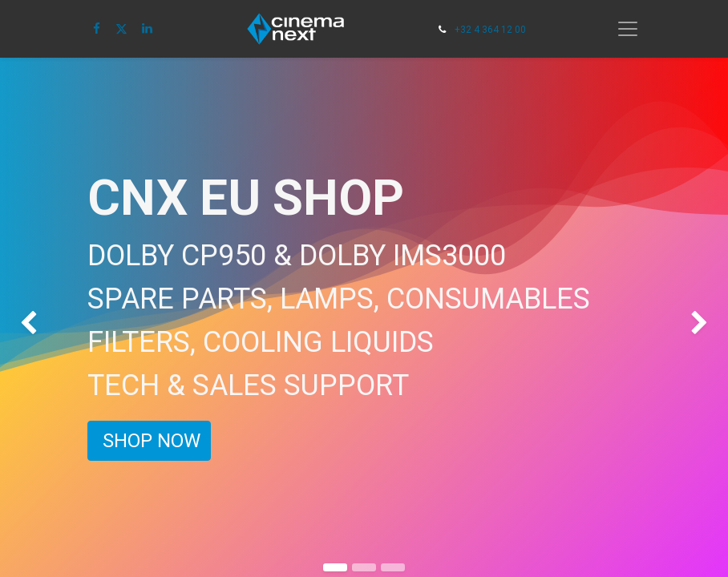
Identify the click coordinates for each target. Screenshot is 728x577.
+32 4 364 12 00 (490, 30)
